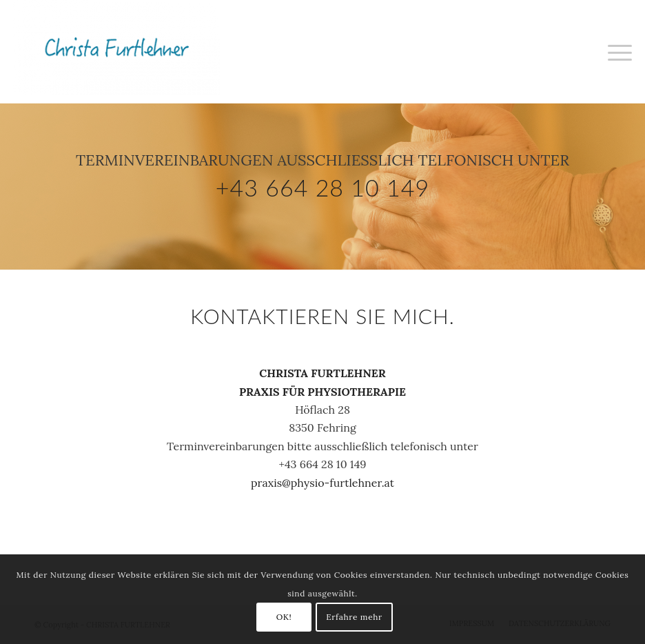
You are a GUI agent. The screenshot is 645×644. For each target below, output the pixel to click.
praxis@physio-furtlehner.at (322, 483)
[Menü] (616, 52)
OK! (284, 617)
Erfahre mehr (354, 617)
